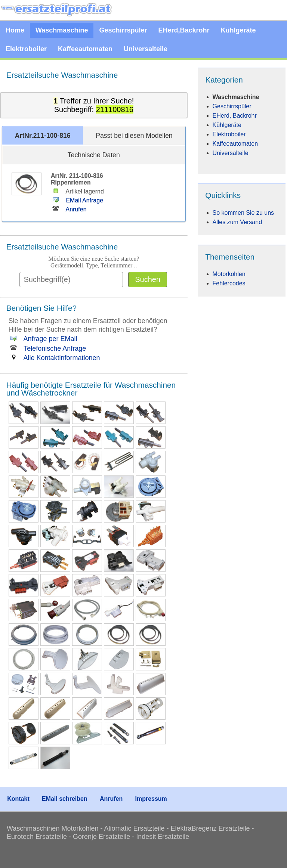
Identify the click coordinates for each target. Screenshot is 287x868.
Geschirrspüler (123, 30)
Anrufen (69, 209)
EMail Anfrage (77, 200)
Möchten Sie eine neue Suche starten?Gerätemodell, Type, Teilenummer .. (94, 262)
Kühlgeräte (238, 30)
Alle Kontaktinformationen (54, 358)
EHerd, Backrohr (235, 116)
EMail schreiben (65, 799)
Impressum (151, 799)
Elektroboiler (26, 49)
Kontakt (18, 799)
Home (15, 30)
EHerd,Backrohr (184, 30)
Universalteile (146, 49)
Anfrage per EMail (43, 339)
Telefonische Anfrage (47, 348)
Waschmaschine (62, 30)
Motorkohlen (229, 274)
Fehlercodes (229, 283)
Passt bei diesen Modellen (134, 136)
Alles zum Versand (237, 222)
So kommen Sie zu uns (243, 213)
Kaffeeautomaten (85, 49)
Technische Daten (94, 155)
